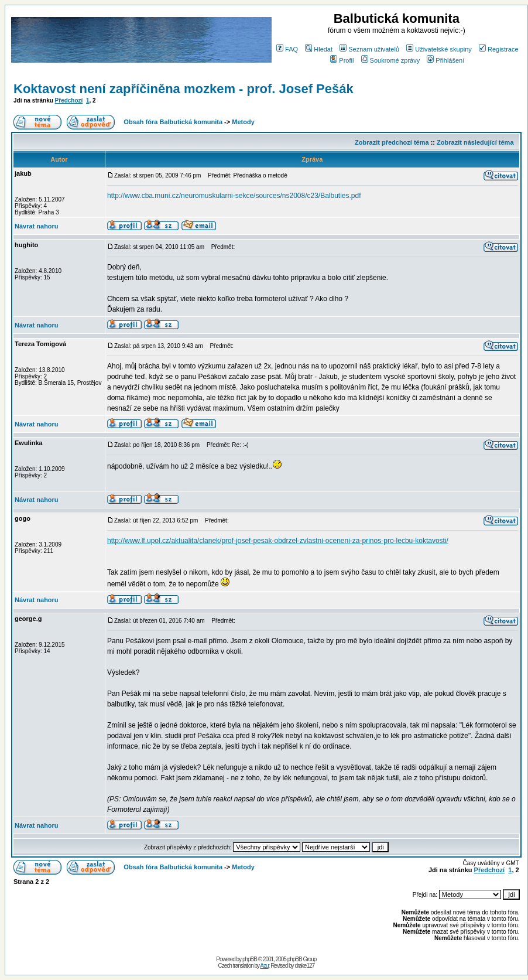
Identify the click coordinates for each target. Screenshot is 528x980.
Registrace (499, 49)
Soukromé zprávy (391, 60)
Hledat (319, 49)
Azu (264, 966)
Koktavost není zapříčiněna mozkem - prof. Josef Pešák (184, 89)
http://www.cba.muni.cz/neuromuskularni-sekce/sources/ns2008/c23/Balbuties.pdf (234, 196)
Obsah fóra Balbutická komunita (173, 122)
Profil (342, 60)
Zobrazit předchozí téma (392, 142)
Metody (243, 122)
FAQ (287, 49)
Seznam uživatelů (369, 49)
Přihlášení (445, 60)
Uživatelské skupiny (439, 49)
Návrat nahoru (37, 226)
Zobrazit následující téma (475, 142)
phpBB (250, 959)
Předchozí (69, 100)
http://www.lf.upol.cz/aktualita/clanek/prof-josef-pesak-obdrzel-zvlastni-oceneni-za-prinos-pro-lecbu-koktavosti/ (278, 541)
